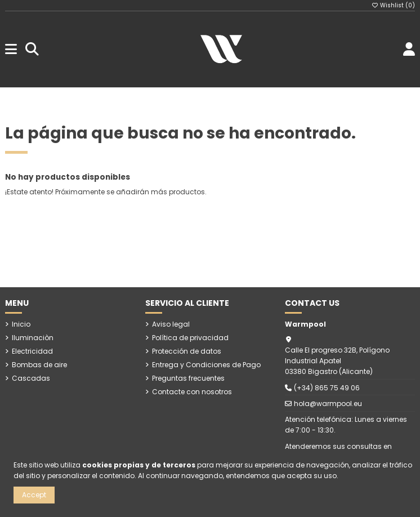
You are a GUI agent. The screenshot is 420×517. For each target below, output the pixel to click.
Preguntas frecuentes (188, 378)
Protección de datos (187, 351)
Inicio (21, 324)
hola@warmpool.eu (328, 404)
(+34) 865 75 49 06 (327, 388)
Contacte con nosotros (192, 392)
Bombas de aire (39, 365)
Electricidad (32, 351)
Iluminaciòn (33, 338)
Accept (34, 495)
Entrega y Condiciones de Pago (206, 365)
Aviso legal (171, 324)
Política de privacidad (190, 338)
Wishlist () (394, 5)
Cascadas (31, 378)
